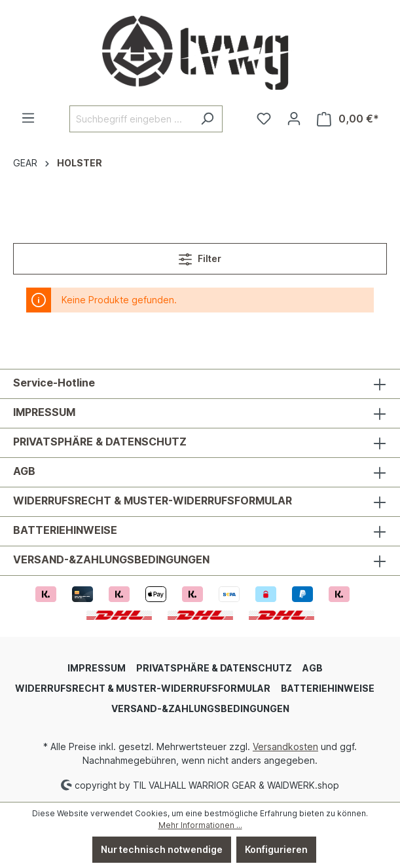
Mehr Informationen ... (200, 825)
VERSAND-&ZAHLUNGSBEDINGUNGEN (111, 559)
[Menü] (28, 118)
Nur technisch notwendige (162, 849)
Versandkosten (285, 746)
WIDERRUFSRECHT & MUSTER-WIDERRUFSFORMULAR (153, 500)
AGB (24, 471)
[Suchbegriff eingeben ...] (131, 119)
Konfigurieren (276, 849)
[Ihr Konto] (294, 119)
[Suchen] (207, 119)
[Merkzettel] (264, 119)
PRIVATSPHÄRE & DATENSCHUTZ (100, 442)
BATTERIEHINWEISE (65, 530)
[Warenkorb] (348, 119)
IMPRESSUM (44, 412)
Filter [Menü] (200, 256)
